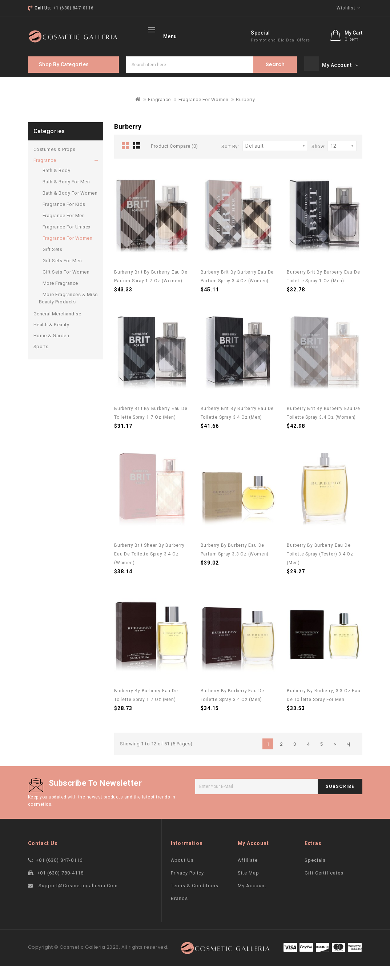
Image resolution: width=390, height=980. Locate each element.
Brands (179, 912)
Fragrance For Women (204, 113)
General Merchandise (57, 328)
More (214, 36)
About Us (182, 874)
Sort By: (230, 160)
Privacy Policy (187, 887)
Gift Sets (53, 263)
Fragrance (159, 113)
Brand (188, 36)
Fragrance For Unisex (67, 241)
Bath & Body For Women (70, 207)
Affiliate (248, 874)
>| (349, 758)
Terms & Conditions (195, 899)
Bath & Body (57, 184)
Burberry (245, 113)
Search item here (275, 78)
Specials (315, 874)
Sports (41, 360)
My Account (252, 899)
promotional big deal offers (315, 58)
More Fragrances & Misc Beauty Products (68, 312)
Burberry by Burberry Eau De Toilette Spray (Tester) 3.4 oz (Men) (320, 568)
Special (295, 51)
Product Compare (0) (174, 160)
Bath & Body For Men (66, 196)
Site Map (248, 887)
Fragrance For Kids (64, 218)
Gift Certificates (324, 887)
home (160, 36)
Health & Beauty (51, 338)
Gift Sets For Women (66, 286)
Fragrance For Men (64, 229)
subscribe (340, 800)
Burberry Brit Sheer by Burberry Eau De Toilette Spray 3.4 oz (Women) (149, 568)
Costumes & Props (55, 163)
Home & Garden (51, 349)
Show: (319, 160)
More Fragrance (60, 297)
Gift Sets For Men (62, 274)
